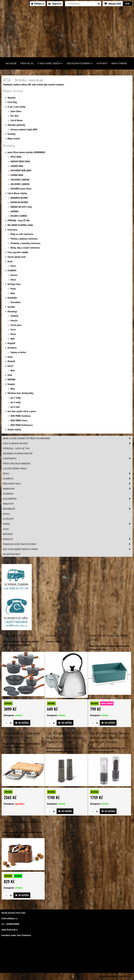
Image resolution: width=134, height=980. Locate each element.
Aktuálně (11, 63)
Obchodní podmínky (80, 63)
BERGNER (11, 380)
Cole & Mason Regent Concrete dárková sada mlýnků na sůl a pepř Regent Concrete (109, 738)
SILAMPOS (12, 270)
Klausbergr (12, 311)
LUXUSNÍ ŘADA (17, 166)
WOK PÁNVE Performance (22, 425)
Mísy (13, 389)
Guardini (11, 307)
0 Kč (128, 4)
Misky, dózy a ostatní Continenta (25, 248)
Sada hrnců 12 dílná (16, 635)
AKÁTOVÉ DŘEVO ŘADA (20, 161)
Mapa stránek (119, 63)
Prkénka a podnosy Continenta (24, 239)
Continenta (12, 230)
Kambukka (12, 298)
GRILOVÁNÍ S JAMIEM (20, 184)
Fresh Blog (27, 63)
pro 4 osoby (16, 402)
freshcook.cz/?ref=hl (67, 560)
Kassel (10, 366)
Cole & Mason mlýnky (17, 193)
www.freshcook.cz (10, 930)
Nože (13, 293)
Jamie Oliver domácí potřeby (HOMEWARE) (26, 152)
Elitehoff (11, 361)
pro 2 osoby (16, 398)
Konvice (14, 275)
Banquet (11, 384)
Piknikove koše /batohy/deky (20, 393)
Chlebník (14, 316)
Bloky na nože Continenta (22, 234)
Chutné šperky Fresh (17, 257)
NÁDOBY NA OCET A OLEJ (21, 207)
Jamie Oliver (16, 111)
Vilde (10, 375)
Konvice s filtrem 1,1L (58, 635)
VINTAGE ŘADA (17, 175)
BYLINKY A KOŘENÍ (19, 216)
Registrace (55, 4)
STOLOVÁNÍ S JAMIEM (20, 180)
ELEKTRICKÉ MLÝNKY (19, 202)
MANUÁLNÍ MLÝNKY (19, 198)
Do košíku (22, 723)
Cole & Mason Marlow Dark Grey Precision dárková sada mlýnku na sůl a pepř (64, 738)
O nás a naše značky (50, 63)
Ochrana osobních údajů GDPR (24, 130)
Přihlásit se (38, 4)
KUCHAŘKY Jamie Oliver (21, 189)
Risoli (10, 261)
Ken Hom (15, 116)
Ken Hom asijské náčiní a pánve (22, 411)
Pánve (13, 266)
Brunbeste (12, 348)
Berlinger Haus (14, 284)
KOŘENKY (15, 211)
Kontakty (102, 63)
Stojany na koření (18, 352)
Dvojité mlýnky (14, 429)
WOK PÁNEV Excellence (21, 416)
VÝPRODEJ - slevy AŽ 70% (19, 220)
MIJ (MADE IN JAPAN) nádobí (20, 225)
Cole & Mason (17, 120)
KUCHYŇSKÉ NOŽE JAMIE (21, 170)
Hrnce (13, 330)
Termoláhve (16, 302)
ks (8, 723)
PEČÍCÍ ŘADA (16, 157)
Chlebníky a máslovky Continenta (25, 243)
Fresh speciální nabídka (18, 252)
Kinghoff (11, 343)
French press (16, 325)
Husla (10, 357)
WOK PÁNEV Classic (19, 420)
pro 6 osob (15, 407)
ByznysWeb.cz (125, 976)
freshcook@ (7, 918)
